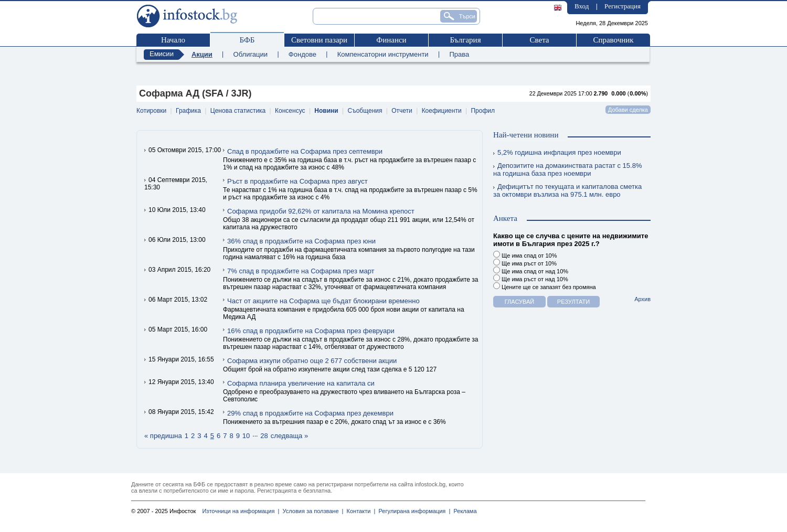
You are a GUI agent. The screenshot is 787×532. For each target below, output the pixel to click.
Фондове (302, 54)
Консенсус (290, 111)
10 (246, 436)
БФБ (247, 40)
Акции (202, 54)
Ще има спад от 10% (525, 255)
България (465, 40)
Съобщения (365, 111)
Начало (173, 40)
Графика (188, 111)
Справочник (613, 40)
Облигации (251, 54)
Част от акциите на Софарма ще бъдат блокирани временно (323, 301)
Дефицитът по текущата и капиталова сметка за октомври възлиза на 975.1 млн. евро (567, 190)
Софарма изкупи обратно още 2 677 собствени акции (312, 361)
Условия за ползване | (311, 511)
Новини (326, 111)
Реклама (463, 511)
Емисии (162, 54)
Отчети (402, 111)
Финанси (391, 40)
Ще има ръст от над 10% (531, 278)
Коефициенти (442, 111)
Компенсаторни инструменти (383, 54)
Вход (582, 6)
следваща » (289, 436)
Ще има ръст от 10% (525, 263)
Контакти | (359, 511)
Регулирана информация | (413, 511)
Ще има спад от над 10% (531, 270)
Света (539, 40)
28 (264, 436)
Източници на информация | (241, 511)
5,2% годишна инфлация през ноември (557, 152)
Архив (642, 299)
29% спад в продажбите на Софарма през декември (310, 413)
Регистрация (623, 6)
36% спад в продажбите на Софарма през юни (301, 241)
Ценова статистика (238, 111)
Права (459, 54)
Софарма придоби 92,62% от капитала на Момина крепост (321, 211)
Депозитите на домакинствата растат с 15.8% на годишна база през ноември (567, 169)
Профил (483, 111)
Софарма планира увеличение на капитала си (301, 383)
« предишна (163, 436)
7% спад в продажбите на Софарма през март (301, 271)
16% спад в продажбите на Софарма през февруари (311, 331)
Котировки (151, 111)
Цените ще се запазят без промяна (545, 286)
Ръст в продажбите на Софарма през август (297, 181)
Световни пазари (319, 40)
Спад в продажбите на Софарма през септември (305, 151)
